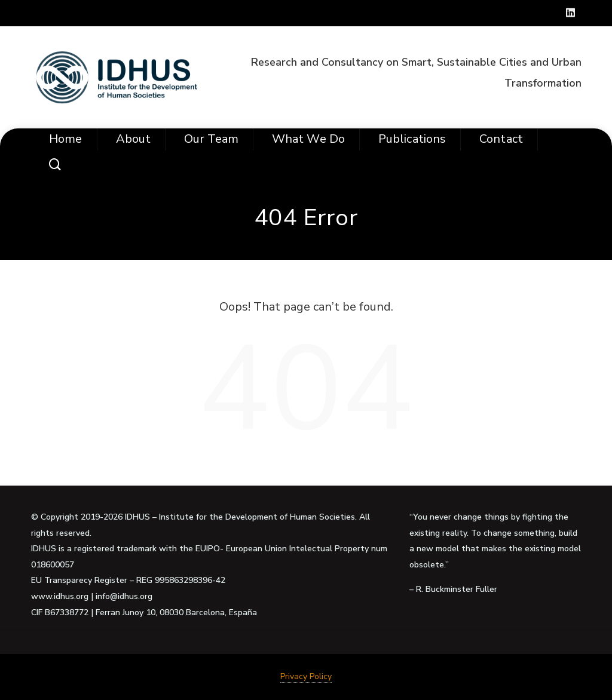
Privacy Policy (306, 676)
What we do (308, 139)
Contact (501, 139)
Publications (412, 139)
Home (65, 139)
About (134, 139)
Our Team (211, 139)
